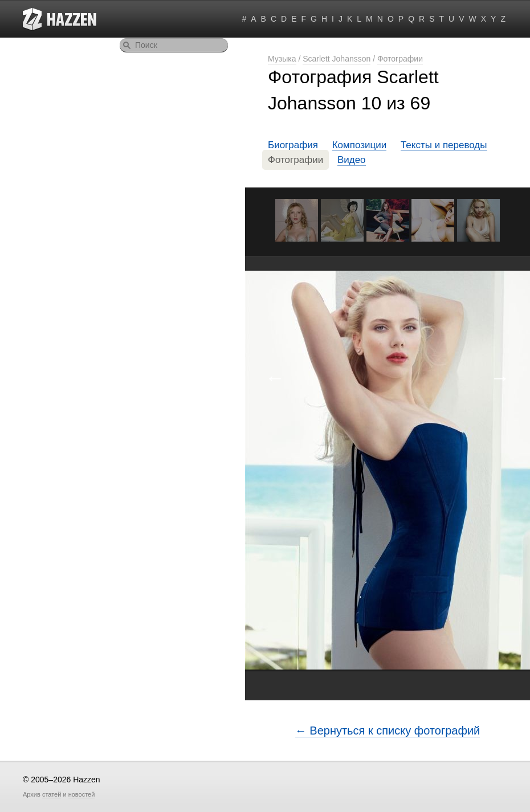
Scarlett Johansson (337, 59)
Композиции (360, 145)
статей (52, 794)
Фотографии (400, 59)
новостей (82, 794)
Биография (293, 145)
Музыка (282, 59)
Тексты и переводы (444, 145)
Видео (352, 160)
